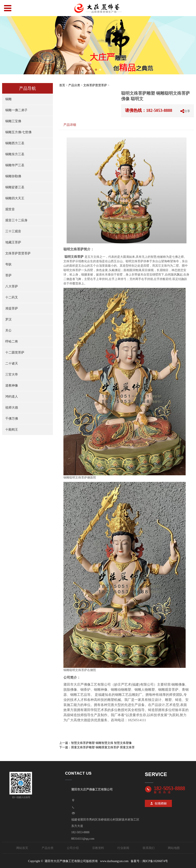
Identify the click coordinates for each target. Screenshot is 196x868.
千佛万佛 (12, 419)
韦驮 (8, 264)
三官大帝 (12, 374)
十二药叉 (12, 297)
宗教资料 (98, 848)
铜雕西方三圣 (15, 143)
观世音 (10, 209)
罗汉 (8, 319)
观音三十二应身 (16, 220)
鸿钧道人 (12, 397)
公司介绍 (73, 848)
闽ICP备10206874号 (155, 861)
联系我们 (149, 848)
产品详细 (70, 125)
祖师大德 (12, 408)
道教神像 (12, 385)
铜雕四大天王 (15, 198)
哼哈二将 (12, 341)
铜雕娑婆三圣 (15, 187)
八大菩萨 (12, 286)
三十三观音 (13, 231)
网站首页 (22, 848)
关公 (8, 330)
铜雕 (8, 99)
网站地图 (174, 848)
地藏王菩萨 (13, 242)
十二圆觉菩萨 (15, 352)
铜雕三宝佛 (13, 121)
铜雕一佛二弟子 (16, 110)
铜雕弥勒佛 (13, 176)
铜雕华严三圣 (15, 165)
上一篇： (95, 743)
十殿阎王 (12, 430)
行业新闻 (123, 848)
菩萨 (8, 275)
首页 (62, 85)
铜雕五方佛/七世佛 (18, 132)
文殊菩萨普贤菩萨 (18, 253)
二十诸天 (12, 363)
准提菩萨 (12, 308)
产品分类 (74, 85)
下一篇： (97, 747)
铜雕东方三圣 (15, 154)
